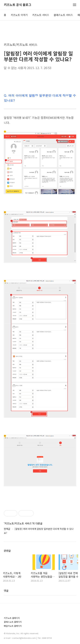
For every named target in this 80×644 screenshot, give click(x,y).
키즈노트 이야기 (19, 15)
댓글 (6, 591)
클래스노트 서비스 (63, 15)
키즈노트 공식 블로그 (18, 5)
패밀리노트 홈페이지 (13, 626)
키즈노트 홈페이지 (12, 618)
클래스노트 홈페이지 (13, 622)
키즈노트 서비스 (41, 15)
